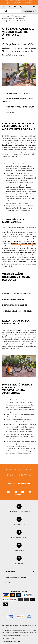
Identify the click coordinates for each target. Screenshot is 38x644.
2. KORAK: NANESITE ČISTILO (13, 299)
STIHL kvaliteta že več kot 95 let (19, 512)
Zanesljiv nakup (19, 550)
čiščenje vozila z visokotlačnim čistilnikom (19, 144)
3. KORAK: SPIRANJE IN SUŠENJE (14, 305)
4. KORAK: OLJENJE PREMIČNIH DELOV (17, 311)
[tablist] (34, 7)
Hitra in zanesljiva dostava (19, 525)
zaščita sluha (13, 241)
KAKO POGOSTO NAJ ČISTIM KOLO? (20, 107)
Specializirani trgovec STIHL (26, 253)
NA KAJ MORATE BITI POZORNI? (18, 93)
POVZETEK (10, 113)
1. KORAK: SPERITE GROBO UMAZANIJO (17, 293)
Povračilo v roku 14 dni (19, 538)
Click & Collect (19, 563)
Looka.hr (19, 642)
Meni (11, 11)
